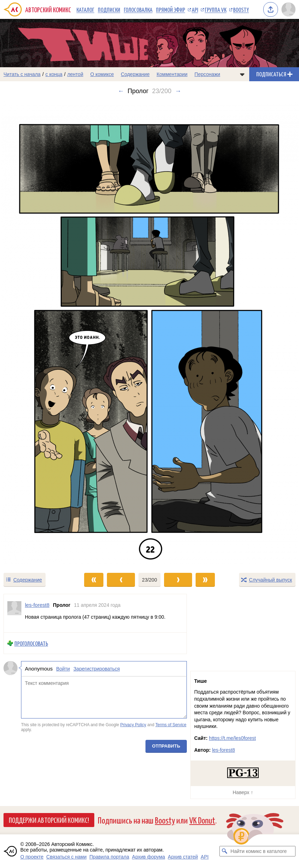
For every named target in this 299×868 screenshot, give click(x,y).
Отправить (166, 746)
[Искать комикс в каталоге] (225, 851)
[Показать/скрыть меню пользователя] (288, 9)
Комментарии (172, 74)
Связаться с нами (66, 857)
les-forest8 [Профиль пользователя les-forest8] (37, 605)
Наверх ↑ (243, 792)
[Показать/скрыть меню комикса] (242, 74)
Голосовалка (138, 9)
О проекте (32, 857)
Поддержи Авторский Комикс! (49, 820)
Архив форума (149, 857)
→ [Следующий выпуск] (178, 91)
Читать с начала (22, 74)
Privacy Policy (133, 725)
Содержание (135, 74)
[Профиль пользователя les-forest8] (14, 613)
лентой (75, 74)
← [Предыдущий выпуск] (121, 91)
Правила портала (109, 857)
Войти (63, 669)
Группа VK (216, 9)
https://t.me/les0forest (232, 738)
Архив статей (183, 857)
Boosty (241, 9)
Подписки (109, 9)
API (195, 9)
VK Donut (202, 820)
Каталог (85, 9)
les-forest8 (223, 750)
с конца (54, 74)
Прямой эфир (171, 9)
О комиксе (102, 74)
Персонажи (207, 74)
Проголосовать (31, 643)
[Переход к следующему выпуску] (149, 333)
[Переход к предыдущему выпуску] (37, 333)
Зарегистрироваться (96, 669)
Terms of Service (171, 725)
